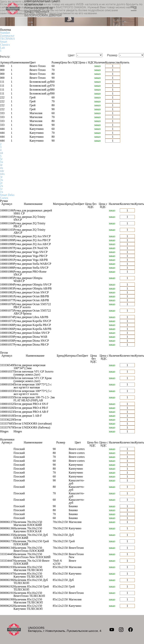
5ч (1, 162)
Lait (2, 48)
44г (2, 171)
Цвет (71, 55)
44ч (2, 174)
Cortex (4, 198)
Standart (5, 33)
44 (1, 153)
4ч (1, 168)
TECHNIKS (7, 39)
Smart (4, 42)
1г (1, 189)
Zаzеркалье (7, 36)
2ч (1, 186)
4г (1, 165)
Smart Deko (7, 195)
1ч (1, 192)
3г (1, 177)
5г (1, 159)
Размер (112, 55)
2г (1, 183)
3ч (1, 180)
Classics (5, 45)
